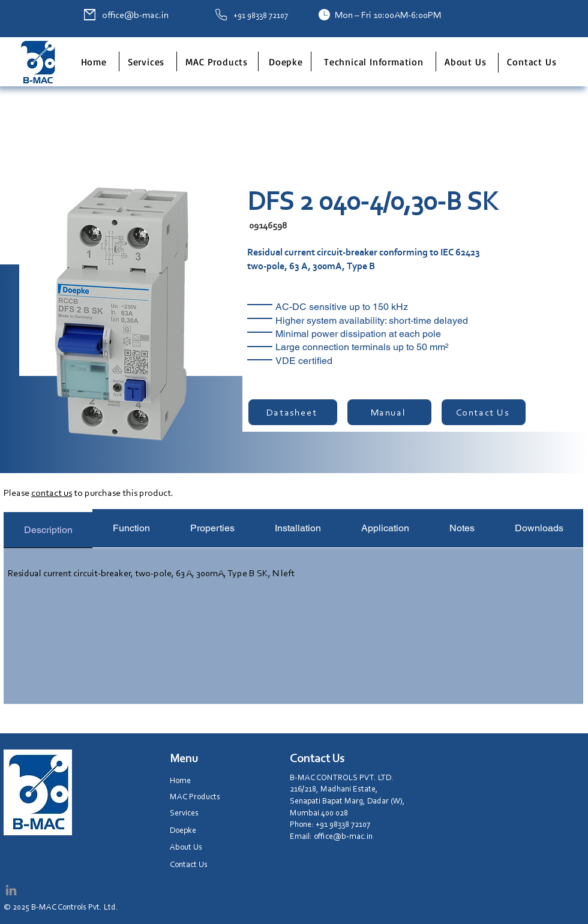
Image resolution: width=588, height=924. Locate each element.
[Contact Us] (484, 412)
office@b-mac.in (135, 15)
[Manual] (389, 412)
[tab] (48, 529)
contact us (52, 493)
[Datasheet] (293, 412)
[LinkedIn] (11, 890)
